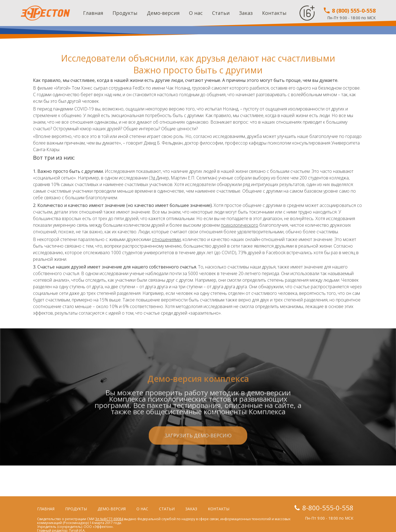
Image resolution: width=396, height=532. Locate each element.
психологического (240, 225)
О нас (196, 13)
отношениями (166, 239)
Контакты (274, 13)
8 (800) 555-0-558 (349, 11)
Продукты (125, 13)
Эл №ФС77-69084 (109, 519)
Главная (93, 13)
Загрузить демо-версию (198, 463)
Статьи (221, 13)
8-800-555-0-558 (328, 508)
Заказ (246, 13)
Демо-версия (163, 13)
